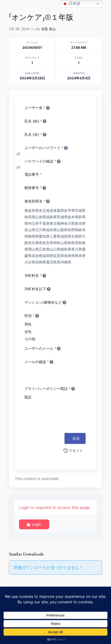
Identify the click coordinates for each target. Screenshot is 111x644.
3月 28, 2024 (19, 29)
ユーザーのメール (42, 348)
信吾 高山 (48, 29)
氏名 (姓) (35, 121)
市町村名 (35, 275)
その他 (30, 339)
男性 (28, 324)
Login (34, 524)
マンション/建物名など (45, 302)
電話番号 (33, 174)
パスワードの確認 (42, 161)
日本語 (71, 4)
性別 (31, 316)
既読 (28, 397)
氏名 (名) (35, 134)
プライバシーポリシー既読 (49, 388)
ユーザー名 (37, 108)
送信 (76, 438)
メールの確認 (39, 362)
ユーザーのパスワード (46, 148)
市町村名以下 (37, 289)
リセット (73, 451)
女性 (28, 332)
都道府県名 (37, 201)
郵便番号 (35, 188)
